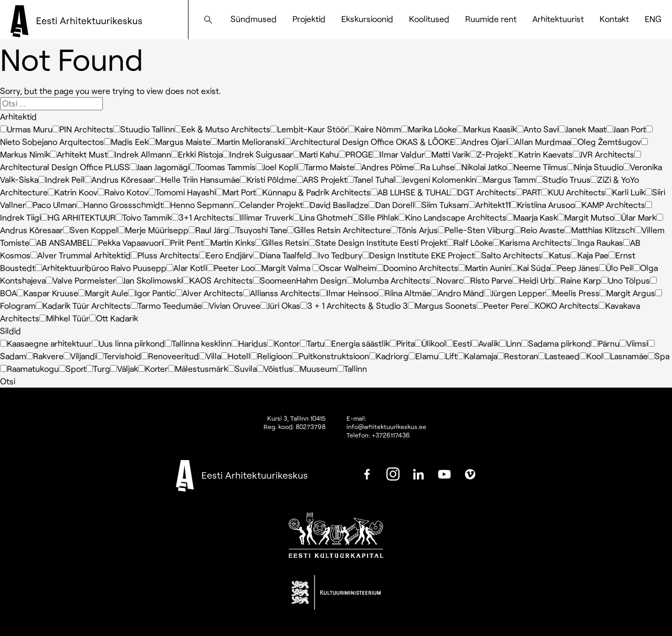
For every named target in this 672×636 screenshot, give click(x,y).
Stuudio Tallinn (144, 129)
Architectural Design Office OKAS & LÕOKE (369, 142)
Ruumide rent (491, 19)
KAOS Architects (218, 280)
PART (528, 192)
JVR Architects (603, 154)
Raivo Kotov (123, 192)
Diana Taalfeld (282, 255)
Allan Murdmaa (539, 142)
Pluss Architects (165, 255)
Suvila (242, 368)
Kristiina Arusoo (543, 205)
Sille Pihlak (375, 217)
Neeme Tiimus (537, 167)
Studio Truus (563, 179)
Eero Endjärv (226, 255)
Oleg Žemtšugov (606, 142)
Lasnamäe (626, 356)
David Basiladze (336, 205)
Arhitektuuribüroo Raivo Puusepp (101, 268)
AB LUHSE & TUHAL (411, 192)
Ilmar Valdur (399, 154)
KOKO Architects (563, 305)
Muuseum (315, 368)
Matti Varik (447, 154)
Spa (659, 356)
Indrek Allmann (139, 154)
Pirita (402, 343)
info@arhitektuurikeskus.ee (386, 426)
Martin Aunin (485, 268)
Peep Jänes (575, 268)
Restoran (518, 356)
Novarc (447, 280)
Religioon (271, 356)
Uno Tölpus (626, 280)
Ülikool (430, 343)
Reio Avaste (539, 230)
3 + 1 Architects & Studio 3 (354, 305)
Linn (510, 343)
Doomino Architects (417, 268)
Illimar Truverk (263, 217)
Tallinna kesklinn (198, 343)
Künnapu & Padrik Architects (313, 192)
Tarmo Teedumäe (166, 305)
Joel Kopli (277, 167)
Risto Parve (488, 280)
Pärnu (605, 343)
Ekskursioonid (367, 19)
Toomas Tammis (223, 167)
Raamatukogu (29, 368)
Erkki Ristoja (197, 154)
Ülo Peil (616, 268)
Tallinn (352, 368)
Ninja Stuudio (595, 167)
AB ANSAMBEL (60, 242)
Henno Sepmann (198, 205)
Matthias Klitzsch (600, 230)
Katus (556, 255)
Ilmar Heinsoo (349, 293)
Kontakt (614, 19)
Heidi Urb (533, 280)
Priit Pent (183, 242)
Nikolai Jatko (481, 167)
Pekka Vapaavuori (127, 242)
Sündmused (254, 19)
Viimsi (634, 343)
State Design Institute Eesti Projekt (378, 242)
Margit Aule (103, 293)
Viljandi (80, 356)
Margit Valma (283, 268)
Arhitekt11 (489, 205)
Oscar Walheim (344, 268)
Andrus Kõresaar (119, 179)
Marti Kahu (316, 154)
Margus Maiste (180, 142)
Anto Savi (538, 129)
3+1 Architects (202, 217)
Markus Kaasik (487, 129)
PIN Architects (83, 129)
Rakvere (45, 356)
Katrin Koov (73, 192)
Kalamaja (477, 356)
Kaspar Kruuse (48, 293)
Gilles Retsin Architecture (339, 230)
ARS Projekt (322, 179)
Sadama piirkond (556, 343)
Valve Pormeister (81, 280)
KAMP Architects (610, 205)
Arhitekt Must (79, 154)
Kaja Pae (590, 255)
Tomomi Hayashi (182, 192)
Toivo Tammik (144, 217)
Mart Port (236, 192)
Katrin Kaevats (542, 154)
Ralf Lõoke (470, 242)
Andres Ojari (481, 142)
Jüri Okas (280, 305)
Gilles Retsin (282, 242)
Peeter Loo (231, 268)
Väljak (124, 368)
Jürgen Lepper (515, 293)
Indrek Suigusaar (258, 154)
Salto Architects (508, 255)
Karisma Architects (532, 242)
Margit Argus (627, 293)
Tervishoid (119, 356)
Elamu (423, 356)
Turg (98, 368)
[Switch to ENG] (653, 19)
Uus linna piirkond (128, 343)
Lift (448, 356)
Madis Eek (126, 142)
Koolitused (429, 19)
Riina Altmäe (405, 293)
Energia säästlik (357, 343)
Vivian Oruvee (231, 305)
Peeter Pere (502, 305)
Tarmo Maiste (326, 167)
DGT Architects (483, 192)
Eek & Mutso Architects (223, 129)
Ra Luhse (434, 167)
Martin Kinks (229, 242)
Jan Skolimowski (149, 280)
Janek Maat (582, 129)
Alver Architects (209, 293)
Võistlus (275, 368)
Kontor (283, 343)
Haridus (249, 343)
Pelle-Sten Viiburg (476, 230)
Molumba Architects (388, 280)
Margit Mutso (586, 217)
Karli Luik (625, 192)
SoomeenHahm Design (300, 280)
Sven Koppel (91, 230)
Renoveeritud (170, 356)
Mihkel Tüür (64, 318)
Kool (591, 356)
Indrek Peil (61, 179)
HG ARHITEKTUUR (78, 217)
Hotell (236, 356)
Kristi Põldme (268, 179)
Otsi (8, 381)
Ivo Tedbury (337, 255)
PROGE (356, 154)
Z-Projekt (491, 154)
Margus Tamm (506, 179)
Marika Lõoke (429, 129)
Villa (210, 356)
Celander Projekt (268, 205)
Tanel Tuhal (371, 179)
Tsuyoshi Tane (258, 230)
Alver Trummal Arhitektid (81, 255)
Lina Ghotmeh (323, 217)
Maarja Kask (532, 217)
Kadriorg (389, 356)
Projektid (309, 19)
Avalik (485, 343)
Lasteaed (559, 356)
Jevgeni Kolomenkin (436, 179)
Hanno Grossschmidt (120, 205)
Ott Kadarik (114, 318)
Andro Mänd (458, 293)
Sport (72, 368)
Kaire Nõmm (375, 129)
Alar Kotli (187, 268)
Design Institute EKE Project (418, 255)
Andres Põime (384, 167)
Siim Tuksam (442, 205)
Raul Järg (209, 230)
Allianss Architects (281, 293)
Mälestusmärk (198, 368)
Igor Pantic (152, 293)
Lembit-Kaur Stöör (309, 129)
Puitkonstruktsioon (330, 356)
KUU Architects (573, 192)
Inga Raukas (597, 242)
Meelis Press (573, 293)
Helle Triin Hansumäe (197, 179)
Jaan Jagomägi (160, 167)
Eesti (459, 343)
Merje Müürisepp (153, 230)
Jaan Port (626, 129)
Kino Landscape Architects (453, 217)
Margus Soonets (442, 305)
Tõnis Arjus (414, 230)
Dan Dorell (392, 205)
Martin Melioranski (247, 142)
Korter (153, 368)
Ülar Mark (635, 217)
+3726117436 (391, 435)
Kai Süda (531, 268)
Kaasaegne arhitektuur (46, 343)
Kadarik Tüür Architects (83, 305)
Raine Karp (577, 280)
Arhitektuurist (558, 19)
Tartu (312, 343)
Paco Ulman (51, 205)
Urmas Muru (26, 129)
